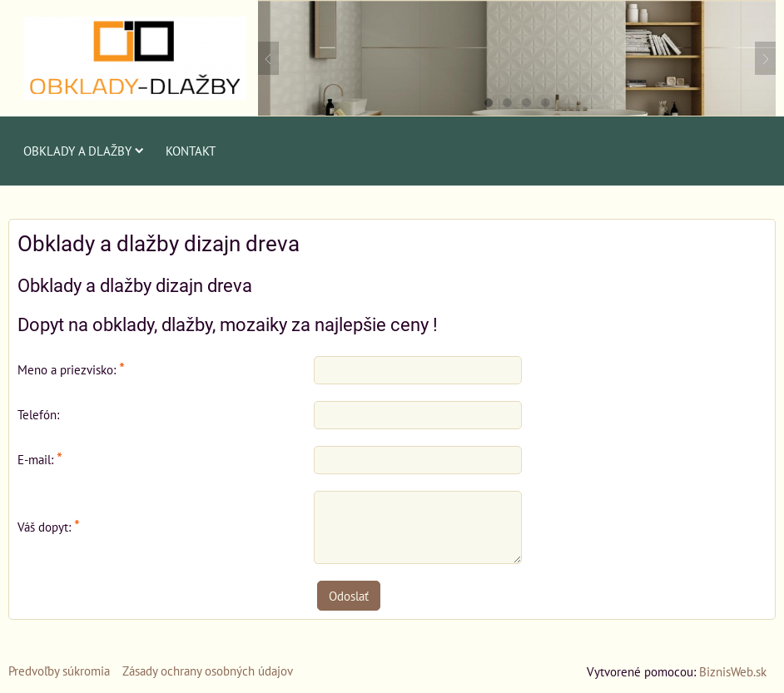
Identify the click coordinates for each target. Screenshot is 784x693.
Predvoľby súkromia (59, 671)
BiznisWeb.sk (733, 671)
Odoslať (349, 596)
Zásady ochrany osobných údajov (208, 671)
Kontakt (191, 151)
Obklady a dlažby (84, 151)
